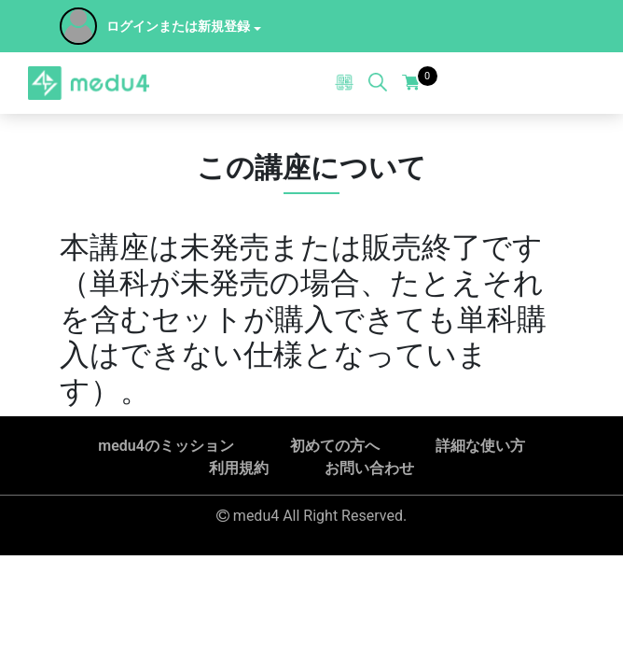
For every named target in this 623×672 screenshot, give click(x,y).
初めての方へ (335, 446)
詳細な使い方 (480, 446)
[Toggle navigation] (576, 83)
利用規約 (239, 468)
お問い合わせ (369, 468)
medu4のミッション (166, 446)
